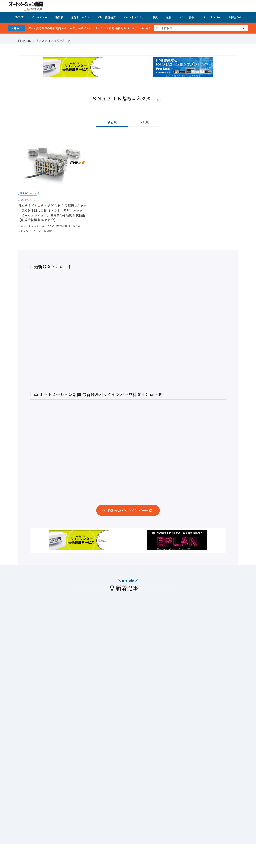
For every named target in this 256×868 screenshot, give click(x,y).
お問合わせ (235, 17)
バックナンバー (211, 17)
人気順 (144, 122)
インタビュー (40, 17)
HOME (19, 17)
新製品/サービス (28, 193)
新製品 (59, 17)
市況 (155, 17)
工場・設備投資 (106, 17)
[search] (245, 28)
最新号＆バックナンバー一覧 (130, 510)
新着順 (112, 122)
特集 (168, 17)
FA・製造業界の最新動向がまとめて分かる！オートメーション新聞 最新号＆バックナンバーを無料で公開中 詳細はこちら (114, 28)
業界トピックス (80, 17)
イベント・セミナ (134, 17)
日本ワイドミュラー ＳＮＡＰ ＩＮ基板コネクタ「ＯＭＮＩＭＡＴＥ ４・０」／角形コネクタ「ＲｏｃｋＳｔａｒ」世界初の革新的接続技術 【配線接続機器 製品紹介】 (52, 213)
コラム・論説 (187, 17)
